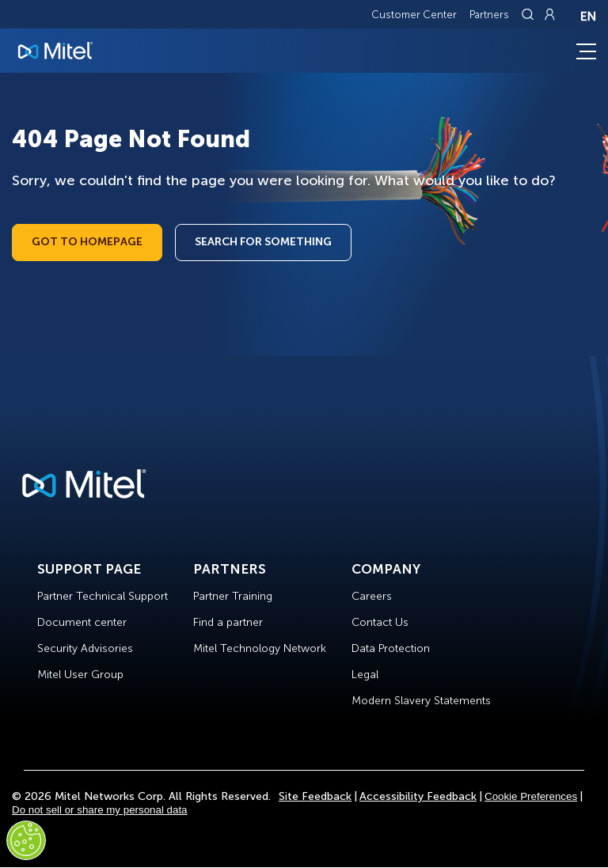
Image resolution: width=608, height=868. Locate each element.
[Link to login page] (549, 14)
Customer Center (414, 15)
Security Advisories (85, 648)
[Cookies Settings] (26, 840)
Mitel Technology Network (260, 648)
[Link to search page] (530, 14)
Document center (82, 622)
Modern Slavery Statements (421, 701)
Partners (489, 15)
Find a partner (228, 622)
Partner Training (233, 596)
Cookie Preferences (531, 796)
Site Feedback (315, 796)
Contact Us (380, 622)
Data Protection (391, 648)
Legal (365, 675)
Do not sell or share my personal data (100, 810)
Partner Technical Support (103, 596)
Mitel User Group (80, 675)
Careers (372, 596)
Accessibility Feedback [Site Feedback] (418, 796)
